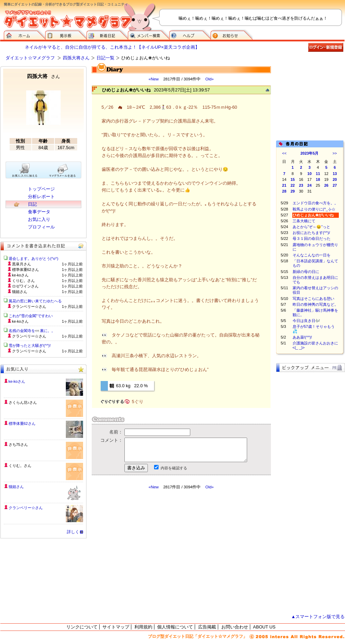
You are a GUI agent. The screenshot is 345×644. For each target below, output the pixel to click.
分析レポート (41, 197)
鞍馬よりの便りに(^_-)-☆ (314, 209)
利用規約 (143, 627)
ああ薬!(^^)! (302, 337)
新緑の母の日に (306, 272)
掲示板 (66, 35)
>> (335, 153)
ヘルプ (190, 35)
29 (293, 191)
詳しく (73, 532)
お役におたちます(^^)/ (311, 233)
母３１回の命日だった (312, 238)
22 (293, 185)
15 (293, 179)
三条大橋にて (304, 221)
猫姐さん (16, 487)
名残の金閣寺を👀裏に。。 (32, 331)
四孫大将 (43, 76)
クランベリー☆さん (26, 508)
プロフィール (41, 227)
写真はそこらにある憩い (313, 299)
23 (301, 185)
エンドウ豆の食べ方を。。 (315, 203)
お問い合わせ (235, 627)
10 (310, 174)
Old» (210, 79)
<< (285, 153)
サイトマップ (116, 627)
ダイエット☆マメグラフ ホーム (24, 35)
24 (310, 185)
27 (335, 185)
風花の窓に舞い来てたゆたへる (37, 301)
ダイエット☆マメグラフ (30, 58)
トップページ (41, 189)
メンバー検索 (149, 35)
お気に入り (39, 219)
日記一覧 (105, 58)
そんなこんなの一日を (312, 255)
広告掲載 (207, 627)
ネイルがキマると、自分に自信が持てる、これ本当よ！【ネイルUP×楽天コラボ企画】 (112, 47)
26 (326, 185)
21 (284, 185)
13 (335, 174)
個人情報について (175, 627)
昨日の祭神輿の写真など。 (315, 304)
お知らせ (232, 35)
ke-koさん (17, 381)
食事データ (39, 212)
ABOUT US (264, 627)
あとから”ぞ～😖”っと (311, 227)
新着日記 (107, 35)
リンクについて (82, 627)
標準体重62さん (22, 423)
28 (284, 191)
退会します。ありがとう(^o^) (34, 258)
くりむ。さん (20, 466)
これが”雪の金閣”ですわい (31, 316)
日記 (32, 204)
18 (318, 179)
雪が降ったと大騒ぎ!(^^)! (30, 345)
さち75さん (18, 445)
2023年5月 (310, 153)
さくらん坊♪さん (23, 402)
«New (154, 79)
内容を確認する (174, 468)
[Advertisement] (156, 552)
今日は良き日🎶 (306, 321)
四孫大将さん (76, 58)
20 (335, 179)
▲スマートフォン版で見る (318, 617)
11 (318, 174)
